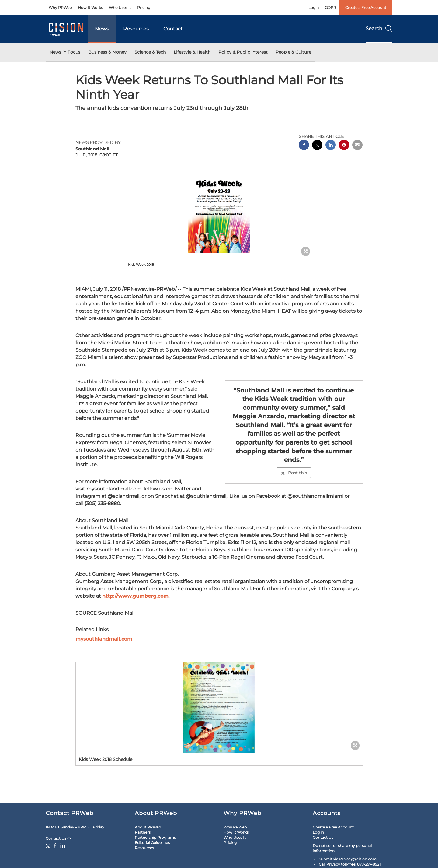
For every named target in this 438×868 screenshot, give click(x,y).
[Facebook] (55, 845)
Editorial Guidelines (152, 843)
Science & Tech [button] (150, 52)
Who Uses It (120, 7)
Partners (143, 832)
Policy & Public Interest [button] (243, 52)
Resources (136, 29)
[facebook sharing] (304, 146)
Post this (294, 473)
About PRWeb (148, 827)
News (102, 29)
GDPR (330, 7)
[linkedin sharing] (331, 146)
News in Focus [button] (65, 52)
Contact (173, 29)
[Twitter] (49, 845)
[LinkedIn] (63, 845)
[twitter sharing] (317, 146)
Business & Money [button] (107, 52)
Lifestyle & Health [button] (192, 52)
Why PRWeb (60, 7)
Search (379, 28)
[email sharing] (357, 146)
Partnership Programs (155, 837)
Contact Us (58, 838)
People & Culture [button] (293, 52)
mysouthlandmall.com (104, 639)
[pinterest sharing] (344, 146)
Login (314, 7)
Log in (318, 832)
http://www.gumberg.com (135, 596)
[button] (219, 215)
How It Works (90, 7)
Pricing (144, 7)
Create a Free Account (366, 7)
